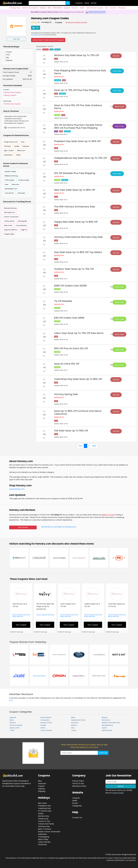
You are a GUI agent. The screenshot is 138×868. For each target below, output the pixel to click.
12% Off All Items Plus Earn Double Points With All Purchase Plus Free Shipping (78, 126)
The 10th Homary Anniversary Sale (74, 207)
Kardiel (17, 146)
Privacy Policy (118, 793)
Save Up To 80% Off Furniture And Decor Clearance (78, 412)
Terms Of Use (78, 783)
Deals (87, 3)
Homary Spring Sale (66, 394)
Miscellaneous (107, 725)
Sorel (6, 184)
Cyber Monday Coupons (95, 8)
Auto (107, 8)
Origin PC (24, 230)
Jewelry (43, 725)
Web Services (107, 730)
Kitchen (74, 725)
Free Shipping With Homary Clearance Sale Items (80, 72)
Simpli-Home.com (11, 142)
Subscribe (103, 753)
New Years (42, 803)
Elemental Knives (10, 208)
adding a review (108, 515)
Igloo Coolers (9, 151)
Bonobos (75, 8)
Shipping (42, 791)
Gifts (49, 8)
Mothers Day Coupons (30, 8)
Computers (45, 720)
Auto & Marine (46, 717)
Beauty (105, 717)
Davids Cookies (10, 171)
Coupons (79, 3)
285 (36, 28)
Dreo (23, 142)
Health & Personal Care (111, 723)
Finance (13, 723)
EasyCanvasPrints (11, 230)
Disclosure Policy (79, 786)
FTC (11, 701)
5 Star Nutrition (58, 8)
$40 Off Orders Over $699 (69, 318)
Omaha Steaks (24, 180)
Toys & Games (46, 730)
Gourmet (113, 8)
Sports (104, 728)
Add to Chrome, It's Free (96, 12)
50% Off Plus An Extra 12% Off (71, 348)
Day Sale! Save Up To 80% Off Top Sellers (78, 252)
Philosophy (122, 8)
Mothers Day (44, 816)
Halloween (42, 834)
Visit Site (16, 39)
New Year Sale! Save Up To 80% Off (75, 190)
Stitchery (7, 146)
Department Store (78, 720)
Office (43, 728)
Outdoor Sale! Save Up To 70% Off (74, 269)
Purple (18, 155)
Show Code (119, 107)
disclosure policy (37, 35)
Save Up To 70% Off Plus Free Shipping (77, 90)
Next (94, 446)
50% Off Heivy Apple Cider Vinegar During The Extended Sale (45, 606)
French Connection (11, 217)
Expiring (57, 49)
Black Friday (43, 839)
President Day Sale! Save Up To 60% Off (77, 141)
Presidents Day (44, 806)
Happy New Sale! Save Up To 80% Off (76, 222)
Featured (43, 8)
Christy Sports (9, 221)
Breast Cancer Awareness (49, 832)
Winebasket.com (11, 189)
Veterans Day (44, 826)
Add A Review (23, 527)
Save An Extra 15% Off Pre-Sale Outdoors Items (78, 107)
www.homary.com (17, 489)
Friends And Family (46, 824)
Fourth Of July (44, 821)
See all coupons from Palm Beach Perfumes (21, 616)
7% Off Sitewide (63, 301)
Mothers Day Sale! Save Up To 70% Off (77, 55)
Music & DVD (15, 728)
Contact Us (77, 818)
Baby (73, 717)
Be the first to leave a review (76, 22)
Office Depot (10, 180)
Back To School (45, 829)
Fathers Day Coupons (13, 104)
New (51, 49)
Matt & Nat (8, 225)
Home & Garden (16, 725)
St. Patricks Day (45, 811)
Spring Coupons (10, 95)
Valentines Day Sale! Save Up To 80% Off (78, 379)
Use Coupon (21, 625)
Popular (45, 49)
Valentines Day (44, 808)
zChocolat (21, 193)
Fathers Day (43, 819)
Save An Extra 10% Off (67, 364)
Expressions (8, 155)
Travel (74, 730)
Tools (12, 730)
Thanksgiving (44, 837)
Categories (77, 806)
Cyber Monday (44, 842)
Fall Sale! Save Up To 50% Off (71, 431)
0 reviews (59, 22)
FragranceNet (9, 234)
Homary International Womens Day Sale (78, 237)
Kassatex (26, 146)
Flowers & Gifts (46, 723)
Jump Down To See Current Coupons (48, 40)
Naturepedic (23, 221)
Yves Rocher (9, 193)
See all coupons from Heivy (45, 615)
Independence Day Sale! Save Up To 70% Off (80, 158)
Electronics (106, 720)
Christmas (42, 845)
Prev (81, 446)
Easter (41, 813)
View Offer (117, 71)
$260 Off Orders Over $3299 (70, 286)
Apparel (67, 8)
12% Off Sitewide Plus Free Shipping (75, 173)
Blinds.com (21, 151)
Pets (73, 728)
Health (82, 8)
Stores (94, 3)
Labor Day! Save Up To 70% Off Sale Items (79, 333)
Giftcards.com (10, 212)
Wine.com (15, 184)
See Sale (116, 56)
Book (12, 720)
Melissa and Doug (11, 176)
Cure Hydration (21, 225)
